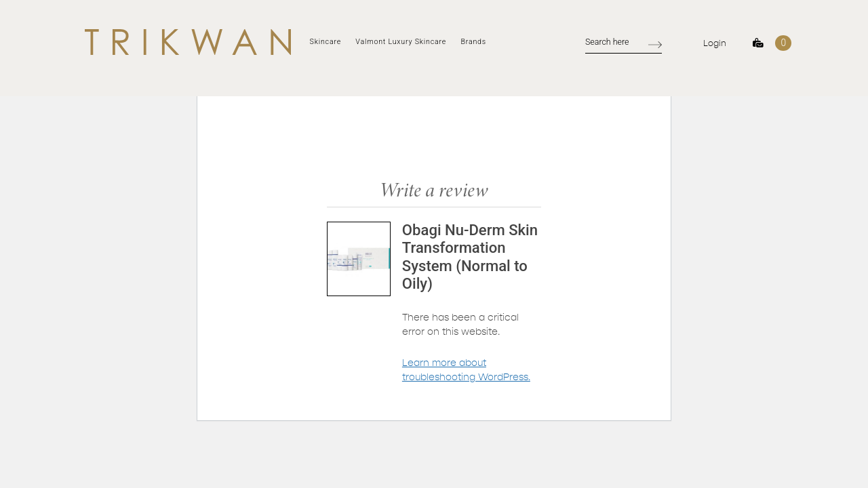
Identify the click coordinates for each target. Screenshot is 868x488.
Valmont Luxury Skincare (401, 42)
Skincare (325, 42)
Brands (473, 42)
